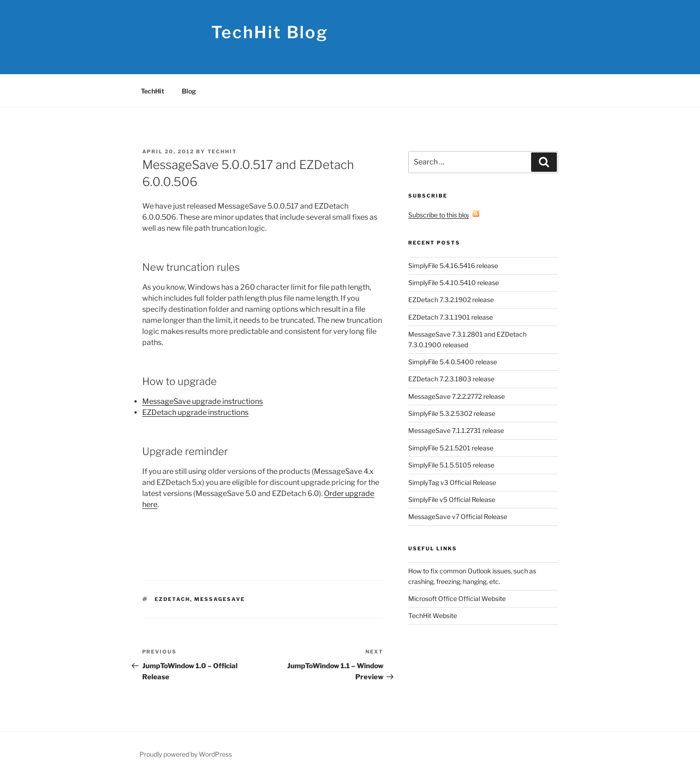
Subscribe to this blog (444, 215)
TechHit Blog (270, 32)
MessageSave (220, 599)
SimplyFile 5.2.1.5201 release (451, 448)
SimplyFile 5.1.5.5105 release (451, 465)
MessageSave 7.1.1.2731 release (456, 430)
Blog (189, 91)
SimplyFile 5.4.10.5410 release (454, 283)
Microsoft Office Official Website (457, 598)
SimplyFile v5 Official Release (452, 499)
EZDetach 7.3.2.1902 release (451, 300)
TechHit (153, 91)
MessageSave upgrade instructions (202, 401)
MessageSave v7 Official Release (458, 516)
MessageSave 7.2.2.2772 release (457, 396)
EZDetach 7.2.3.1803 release (451, 379)
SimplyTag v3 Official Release (452, 482)
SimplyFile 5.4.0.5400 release (453, 362)
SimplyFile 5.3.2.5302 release (452, 413)
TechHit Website (433, 616)
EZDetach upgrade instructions (195, 412)
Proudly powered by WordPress (186, 754)
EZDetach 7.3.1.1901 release (451, 317)
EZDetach (172, 599)
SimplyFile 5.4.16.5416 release (453, 265)
